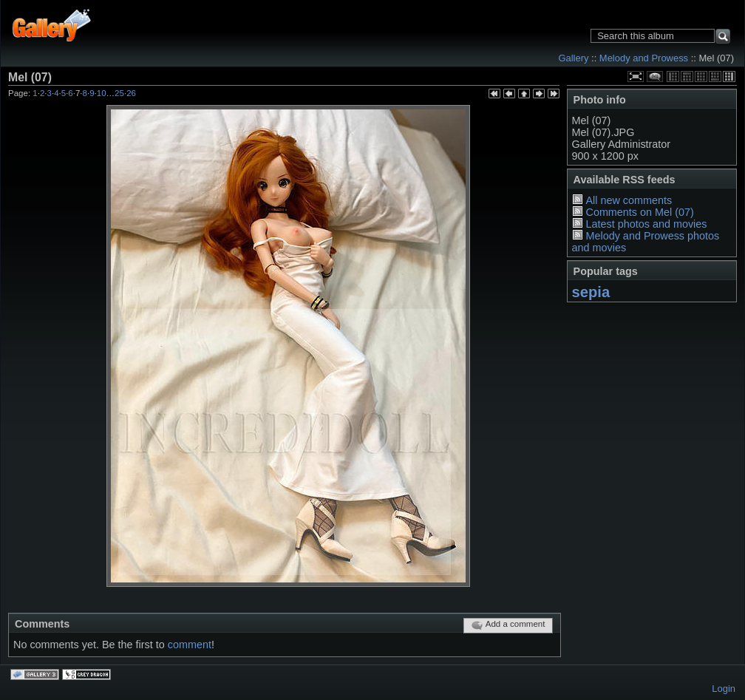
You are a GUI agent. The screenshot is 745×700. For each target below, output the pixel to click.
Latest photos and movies (646, 224)
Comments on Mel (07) (639, 212)
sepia (591, 292)
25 (119, 93)
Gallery (573, 58)
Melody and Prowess (644, 58)
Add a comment (508, 625)
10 (102, 93)
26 (131, 93)
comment (190, 645)
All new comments (629, 200)
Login (724, 689)
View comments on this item (655, 77)
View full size (636, 77)
